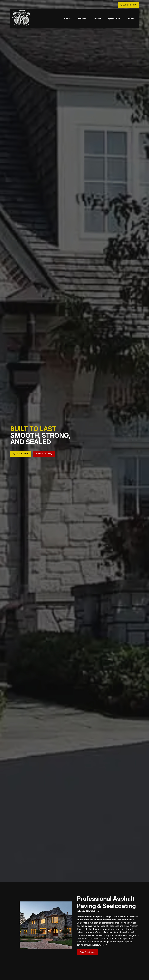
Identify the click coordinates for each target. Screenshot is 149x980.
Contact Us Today (44, 454)
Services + (83, 19)
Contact (130, 19)
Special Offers (114, 19)
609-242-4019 (128, 5)
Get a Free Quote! (87, 952)
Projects (98, 19)
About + (68, 19)
